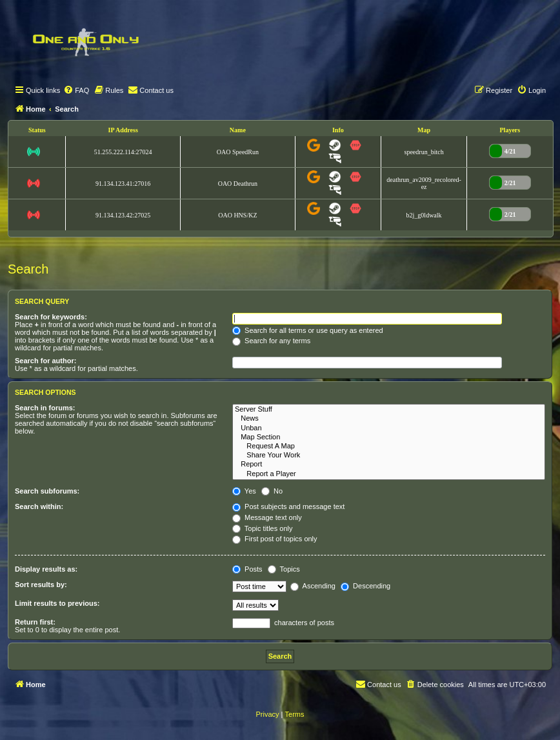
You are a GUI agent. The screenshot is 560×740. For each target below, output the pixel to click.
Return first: (35, 622)
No (272, 491)
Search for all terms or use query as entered (308, 330)
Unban (389, 428)
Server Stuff (389, 410)
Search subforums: (47, 491)
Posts (247, 569)
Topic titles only (262, 528)
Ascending (313, 586)
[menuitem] (76, 90)
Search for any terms (271, 341)
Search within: (39, 506)
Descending (365, 586)
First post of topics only (275, 539)
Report (389, 465)
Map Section (389, 437)
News (389, 419)
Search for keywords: (51, 317)
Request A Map (389, 446)
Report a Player (389, 474)
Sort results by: (41, 585)
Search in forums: (45, 408)
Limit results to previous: (57, 603)
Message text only (267, 517)
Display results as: (46, 569)
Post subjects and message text (288, 506)
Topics (284, 569)
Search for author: (45, 361)
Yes (244, 491)
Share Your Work (389, 455)
